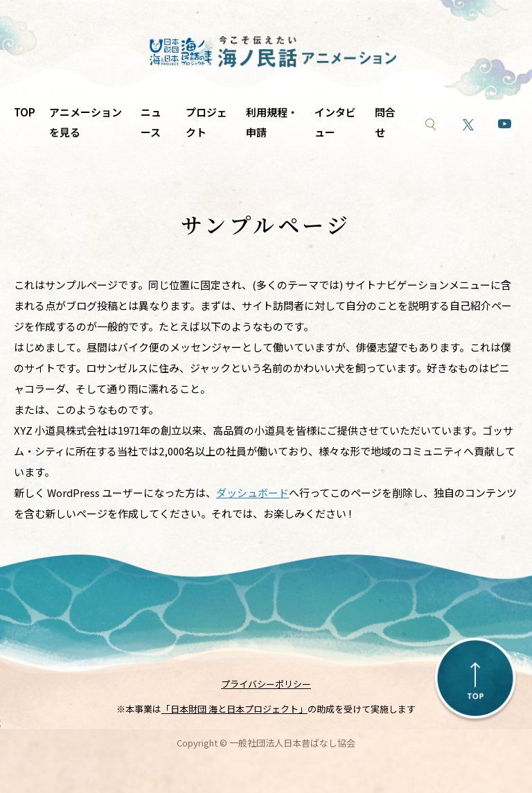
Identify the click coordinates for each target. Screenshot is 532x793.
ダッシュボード (252, 493)
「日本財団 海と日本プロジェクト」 (234, 709)
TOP (25, 112)
